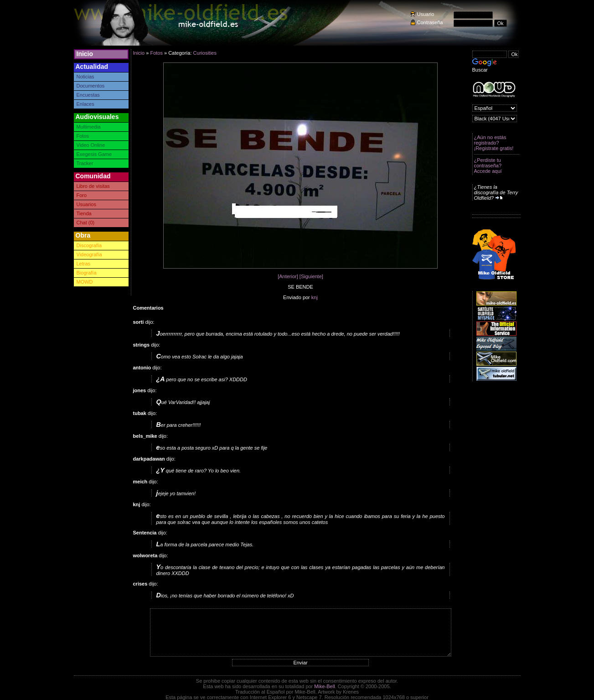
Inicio (85, 54)
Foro (82, 195)
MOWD (85, 282)
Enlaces (85, 104)
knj (315, 297)
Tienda (84, 213)
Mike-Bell (324, 686)
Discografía (89, 245)
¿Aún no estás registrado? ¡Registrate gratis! (494, 143)
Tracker (85, 163)
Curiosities (205, 53)
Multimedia (89, 127)
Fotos (83, 136)
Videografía (89, 254)
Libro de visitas (93, 186)
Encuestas (88, 95)
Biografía (87, 273)
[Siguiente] (311, 276)
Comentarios (148, 308)
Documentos (91, 86)
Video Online (91, 145)
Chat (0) (86, 223)
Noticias (85, 77)
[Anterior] (288, 276)
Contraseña (430, 22)
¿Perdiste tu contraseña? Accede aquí (488, 166)
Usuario (426, 14)
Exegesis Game (94, 154)
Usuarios (86, 204)
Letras (84, 264)
